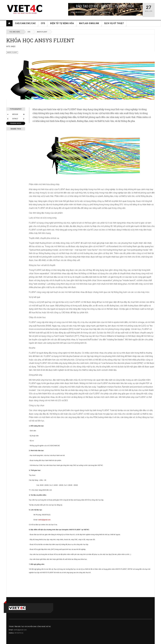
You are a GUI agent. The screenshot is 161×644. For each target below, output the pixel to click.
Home (9, 23)
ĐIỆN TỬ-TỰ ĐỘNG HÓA (63, 24)
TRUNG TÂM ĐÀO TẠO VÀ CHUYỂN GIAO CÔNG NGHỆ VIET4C (30, 627)
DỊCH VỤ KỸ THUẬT (115, 24)
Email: (11, 630)
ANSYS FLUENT (42, 32)
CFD (44, 24)
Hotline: (12, 633)
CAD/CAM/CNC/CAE (27, 24)
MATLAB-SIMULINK (90, 24)
